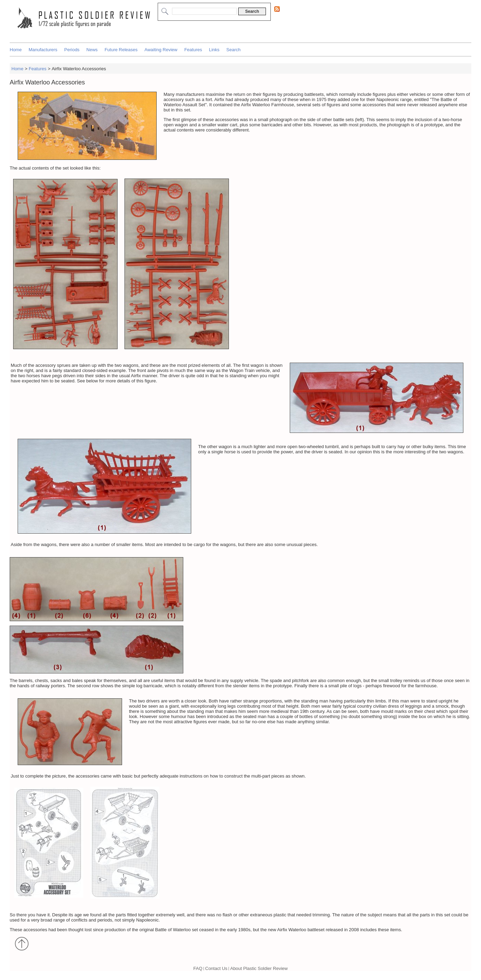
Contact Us (216, 968)
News (92, 50)
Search (234, 50)
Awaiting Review (161, 50)
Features (193, 50)
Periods (72, 50)
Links (214, 50)
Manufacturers (43, 50)
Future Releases (121, 50)
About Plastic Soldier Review (259, 968)
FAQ (198, 968)
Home (16, 50)
